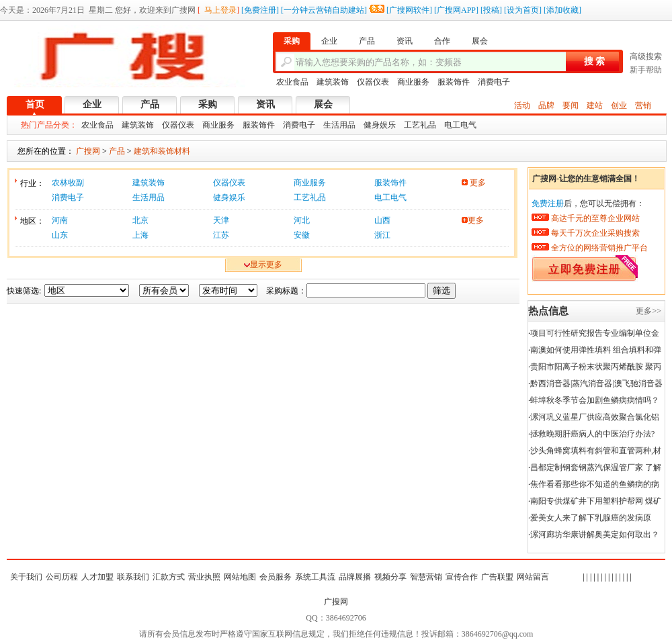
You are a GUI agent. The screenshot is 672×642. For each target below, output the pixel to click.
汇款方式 (169, 577)
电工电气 (460, 125)
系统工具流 (315, 577)
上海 (140, 235)
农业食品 (292, 82)
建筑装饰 (333, 82)
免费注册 (260, 10)
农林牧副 (68, 183)
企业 (92, 104)
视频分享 (390, 577)
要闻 (571, 105)
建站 (595, 105)
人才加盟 (97, 577)
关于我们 (26, 577)
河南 (60, 220)
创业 (619, 105)
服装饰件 (454, 82)
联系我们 (133, 577)
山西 (382, 220)
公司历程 (62, 577)
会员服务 (276, 577)
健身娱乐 (380, 125)
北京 (140, 220)
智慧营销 (426, 577)
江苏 (221, 235)
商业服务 (413, 82)
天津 (221, 220)
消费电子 (494, 82)
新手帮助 (646, 70)
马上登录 (220, 10)
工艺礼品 (420, 125)
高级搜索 (646, 56)
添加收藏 (562, 10)
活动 (522, 105)
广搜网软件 (409, 10)
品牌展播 (355, 577)
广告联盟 (497, 577)
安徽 (302, 235)
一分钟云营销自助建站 (324, 10)
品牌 (546, 105)
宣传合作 (462, 577)
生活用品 (339, 125)
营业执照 (204, 577)
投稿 (491, 10)
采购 (208, 104)
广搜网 (336, 602)
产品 (150, 104)
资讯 (265, 104)
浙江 (382, 235)
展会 (323, 104)
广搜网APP (456, 10)
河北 (302, 220)
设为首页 (523, 10)
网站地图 (240, 577)
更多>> (648, 311)
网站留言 (533, 577)
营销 (643, 105)
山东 (60, 235)
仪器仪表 (373, 82)
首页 (35, 104)
